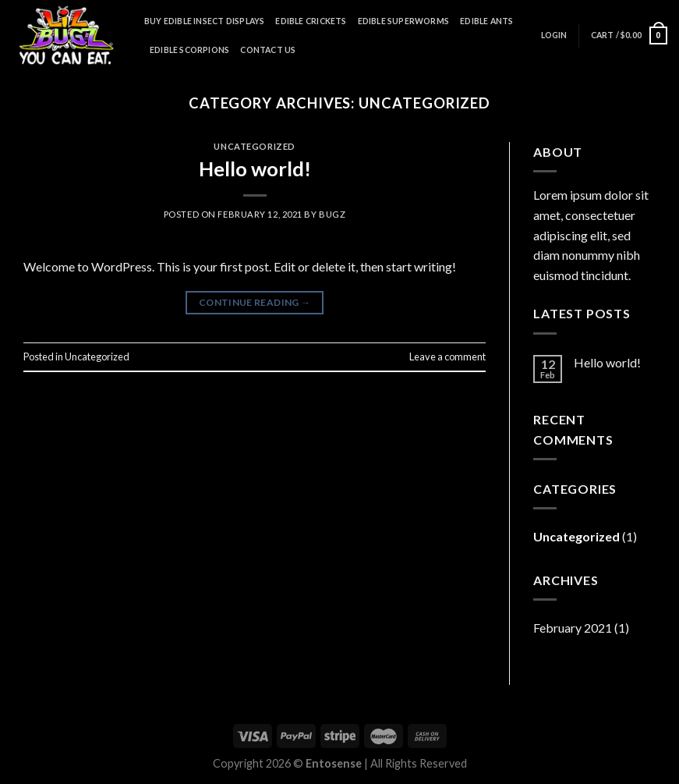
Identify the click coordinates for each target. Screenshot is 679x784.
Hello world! (255, 169)
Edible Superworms (404, 21)
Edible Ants (486, 21)
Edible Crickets (311, 21)
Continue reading (255, 302)
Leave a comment (447, 357)
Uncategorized (254, 146)
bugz (332, 214)
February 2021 (573, 628)
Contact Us (268, 50)
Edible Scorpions (189, 50)
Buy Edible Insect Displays (204, 21)
